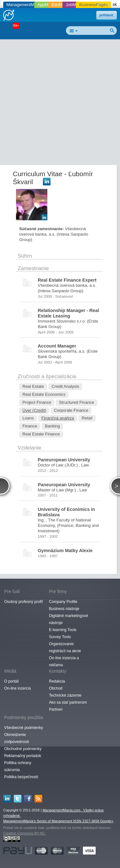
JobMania (75, 5)
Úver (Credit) (34, 410)
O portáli (11, 681)
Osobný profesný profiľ (24, 602)
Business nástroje (64, 609)
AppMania (47, 5)
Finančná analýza (58, 418)
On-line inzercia (17, 688)
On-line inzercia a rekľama (64, 661)
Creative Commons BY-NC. (24, 833)
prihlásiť (107, 15)
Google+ (107, 821)
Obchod (56, 688)
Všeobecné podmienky (24, 728)
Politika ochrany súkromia (18, 766)
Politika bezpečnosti (21, 777)
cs (107, 4)
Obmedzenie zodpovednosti (16, 738)
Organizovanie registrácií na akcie (65, 647)
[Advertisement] (60, 103)
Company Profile (63, 602)
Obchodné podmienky (23, 749)
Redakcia (57, 681)
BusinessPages (93, 5)
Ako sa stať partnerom (68, 702)
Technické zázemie (65, 695)
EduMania (61, 5)
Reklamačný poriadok (23, 756)
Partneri (56, 709)
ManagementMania (24, 5)
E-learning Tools (63, 630)
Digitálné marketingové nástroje (68, 619)
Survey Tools (60, 637)
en (99, 4)
